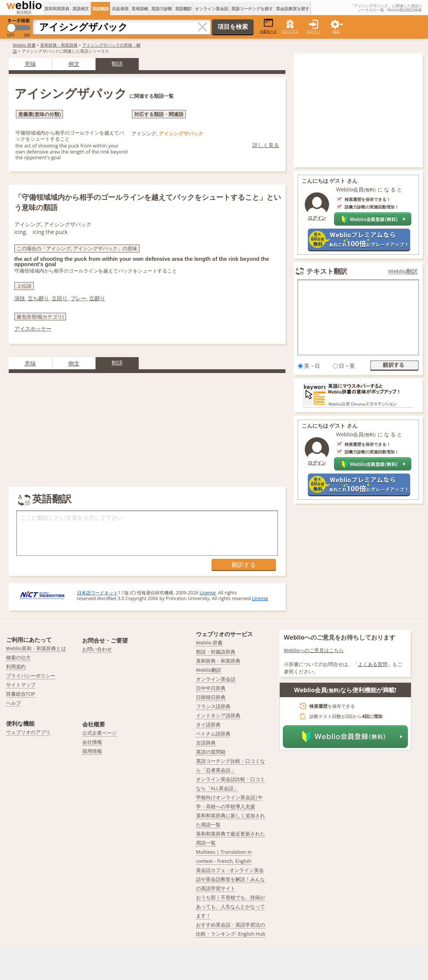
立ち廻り (38, 298)
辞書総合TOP (21, 694)
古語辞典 (206, 743)
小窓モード (268, 26)
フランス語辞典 (213, 706)
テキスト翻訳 (327, 271)
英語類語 (100, 9)
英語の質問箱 (211, 752)
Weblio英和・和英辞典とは (36, 648)
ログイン (314, 31)
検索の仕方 (18, 657)
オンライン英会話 (212, 9)
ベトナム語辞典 (213, 734)
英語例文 (81, 9)
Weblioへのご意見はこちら (314, 650)
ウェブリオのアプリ (28, 732)
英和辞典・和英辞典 (59, 45)
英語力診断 (162, 9)
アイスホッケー (33, 328)
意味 (30, 64)
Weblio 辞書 (24, 45)
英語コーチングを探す (252, 9)
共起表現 (120, 9)
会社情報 (92, 742)
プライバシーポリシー (31, 676)
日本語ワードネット (97, 593)
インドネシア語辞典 (218, 715)
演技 (20, 298)
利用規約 (16, 666)
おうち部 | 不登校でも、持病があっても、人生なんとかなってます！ (231, 906)
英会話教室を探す (293, 9)
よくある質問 (373, 664)
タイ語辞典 (208, 724)
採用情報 (92, 751)
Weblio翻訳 (403, 271)
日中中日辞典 (211, 688)
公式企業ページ (100, 733)
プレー (78, 298)
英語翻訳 (183, 9)
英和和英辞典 (57, 9)
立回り (60, 298)
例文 (74, 64)
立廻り (97, 298)
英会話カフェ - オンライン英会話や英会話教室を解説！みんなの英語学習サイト (230, 879)
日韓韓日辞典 (211, 697)
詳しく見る (266, 145)
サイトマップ (21, 685)
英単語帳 (140, 9)
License (207, 593)
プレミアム (290, 31)
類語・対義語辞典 (216, 652)
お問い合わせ (97, 649)
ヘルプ (13, 703)
